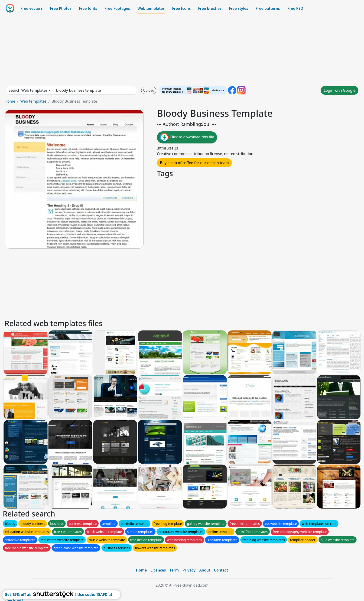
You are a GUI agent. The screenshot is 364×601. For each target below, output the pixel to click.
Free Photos (61, 8)
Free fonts (88, 8)
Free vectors (31, 8)
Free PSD (295, 8)
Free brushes (210, 8)
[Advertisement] (182, 50)
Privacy (189, 570)
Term (174, 570)
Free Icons (181, 8)
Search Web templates (28, 90)
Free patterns (268, 8)
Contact (221, 570)
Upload (149, 90)
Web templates (151, 8)
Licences (158, 570)
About (205, 570)
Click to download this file (187, 137)
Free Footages (117, 8)
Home (10, 101)
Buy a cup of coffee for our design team (194, 163)
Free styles (239, 8)
